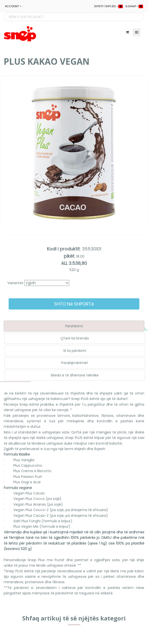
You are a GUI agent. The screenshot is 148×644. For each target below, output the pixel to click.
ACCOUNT (13, 6)
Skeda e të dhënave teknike (75, 375)
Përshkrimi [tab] (74, 326)
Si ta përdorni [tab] (75, 351)
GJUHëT (134, 6)
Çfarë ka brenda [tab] (75, 338)
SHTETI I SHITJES (108, 6)
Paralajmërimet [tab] (75, 363)
